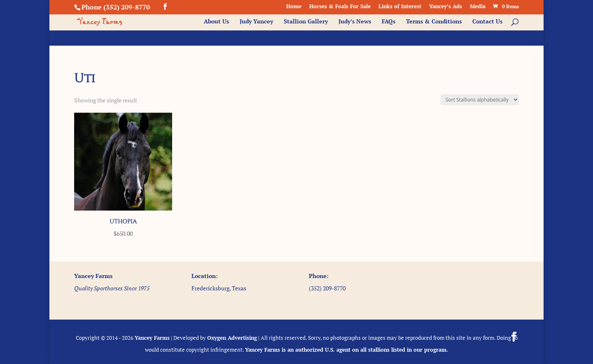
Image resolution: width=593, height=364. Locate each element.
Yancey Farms (152, 338)
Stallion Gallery (306, 22)
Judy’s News (355, 22)
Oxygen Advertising (232, 338)
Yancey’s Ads (446, 7)
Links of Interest (400, 7)
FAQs (389, 22)
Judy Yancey (256, 22)
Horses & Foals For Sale (340, 7)
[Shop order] (480, 100)
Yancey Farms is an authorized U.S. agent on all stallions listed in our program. (347, 350)
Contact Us (487, 22)
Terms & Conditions (434, 22)
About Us (216, 22)
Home (294, 7)
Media (478, 7)
